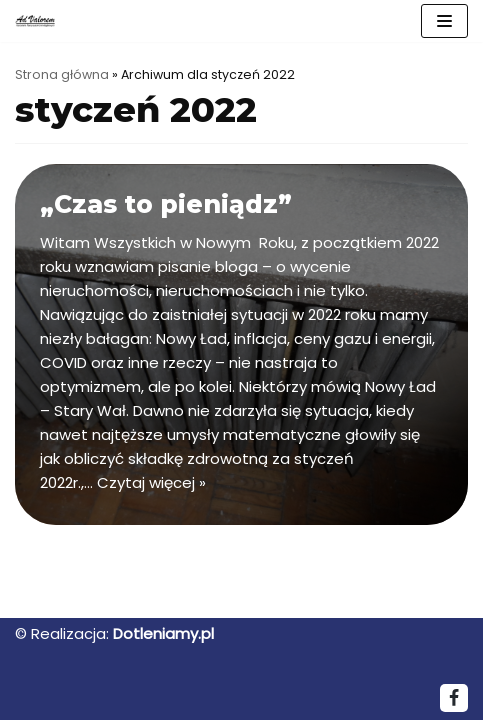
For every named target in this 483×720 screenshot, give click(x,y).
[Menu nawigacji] (444, 21)
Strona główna (62, 74)
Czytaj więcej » (151, 482)
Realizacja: (70, 633)
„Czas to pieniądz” (166, 204)
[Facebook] (454, 698)
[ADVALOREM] (40, 20)
